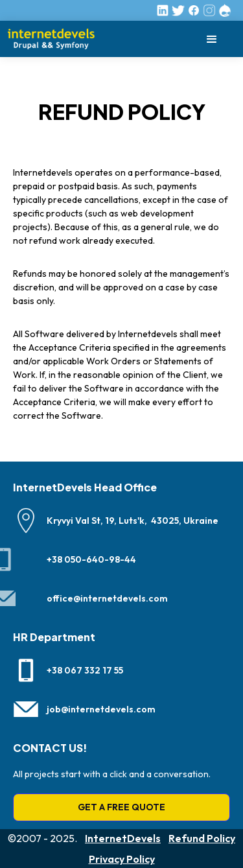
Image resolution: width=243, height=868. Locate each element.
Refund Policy (202, 838)
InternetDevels (123, 838)
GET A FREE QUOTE (121, 807)
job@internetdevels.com (101, 709)
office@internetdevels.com (107, 598)
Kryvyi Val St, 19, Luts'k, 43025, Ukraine (133, 521)
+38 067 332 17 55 (85, 670)
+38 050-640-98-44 (91, 559)
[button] (212, 39)
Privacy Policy (122, 859)
